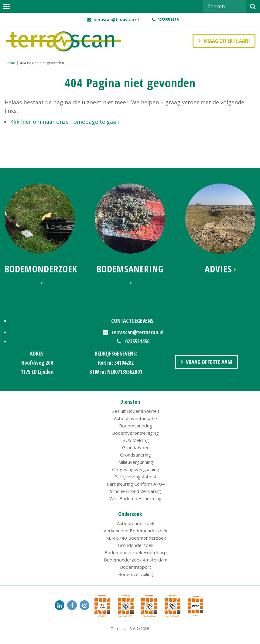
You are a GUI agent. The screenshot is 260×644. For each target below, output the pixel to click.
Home (10, 63)
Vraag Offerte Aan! (209, 362)
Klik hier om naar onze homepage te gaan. (65, 122)
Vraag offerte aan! (227, 41)
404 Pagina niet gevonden (42, 63)
